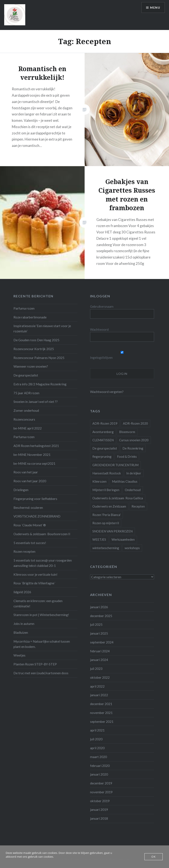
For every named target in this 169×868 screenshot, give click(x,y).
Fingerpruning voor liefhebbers (35, 499)
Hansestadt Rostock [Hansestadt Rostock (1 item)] (107, 473)
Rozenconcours (24, 419)
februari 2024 (100, 651)
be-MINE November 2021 (32, 455)
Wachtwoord (99, 329)
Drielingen (21, 490)
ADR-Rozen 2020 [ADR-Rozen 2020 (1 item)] (135, 423)
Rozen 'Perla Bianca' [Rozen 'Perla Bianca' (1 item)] (106, 515)
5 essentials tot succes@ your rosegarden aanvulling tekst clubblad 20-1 (43, 563)
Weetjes (19, 655)
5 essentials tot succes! (30, 543)
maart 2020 (98, 757)
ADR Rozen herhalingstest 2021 (36, 446)
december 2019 (101, 783)
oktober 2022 (100, 677)
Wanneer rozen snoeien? (31, 366)
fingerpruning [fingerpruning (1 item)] (102, 456)
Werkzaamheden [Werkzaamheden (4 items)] (123, 539)
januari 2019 (99, 810)
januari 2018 (99, 818)
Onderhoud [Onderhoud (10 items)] (133, 490)
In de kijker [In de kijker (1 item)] (134, 473)
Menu (155, 7)
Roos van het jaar (26, 472)
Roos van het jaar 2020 (30, 481)
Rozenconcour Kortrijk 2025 (34, 349)
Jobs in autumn (24, 624)
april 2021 (97, 730)
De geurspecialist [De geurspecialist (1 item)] (105, 448)
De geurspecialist (26, 375)
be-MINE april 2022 (28, 428)
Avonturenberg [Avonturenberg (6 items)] (103, 432)
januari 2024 (99, 660)
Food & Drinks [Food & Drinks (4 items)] (127, 456)
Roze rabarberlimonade (30, 317)
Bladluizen (21, 632)
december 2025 (101, 616)
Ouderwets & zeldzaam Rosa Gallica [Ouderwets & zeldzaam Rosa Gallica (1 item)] (118, 498)
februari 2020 (100, 766)
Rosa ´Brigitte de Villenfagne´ (34, 583)
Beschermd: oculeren (28, 508)
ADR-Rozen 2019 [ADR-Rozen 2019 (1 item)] (105, 423)
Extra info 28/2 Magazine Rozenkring (40, 384)
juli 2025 (96, 624)
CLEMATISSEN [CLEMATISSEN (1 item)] (103, 440)
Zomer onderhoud (26, 410)
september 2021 (102, 722)
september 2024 (102, 642)
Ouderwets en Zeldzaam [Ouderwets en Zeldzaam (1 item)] (109, 506)
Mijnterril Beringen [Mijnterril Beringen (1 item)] (106, 490)
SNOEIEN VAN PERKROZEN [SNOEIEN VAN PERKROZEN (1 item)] (112, 531)
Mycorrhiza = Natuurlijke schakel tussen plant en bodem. (42, 644)
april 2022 (97, 686)
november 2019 (101, 792)
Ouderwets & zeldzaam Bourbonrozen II (42, 534)
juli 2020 (96, 739)
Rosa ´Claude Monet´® (30, 525)
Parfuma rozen (24, 308)
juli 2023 (96, 669)
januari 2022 (99, 695)
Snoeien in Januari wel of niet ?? (36, 402)
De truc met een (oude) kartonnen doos (41, 673)
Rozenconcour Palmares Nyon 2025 (39, 358)
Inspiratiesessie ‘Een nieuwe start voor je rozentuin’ (42, 328)
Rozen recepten (24, 551)
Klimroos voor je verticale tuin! (35, 574)
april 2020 (97, 748)
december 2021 (101, 704)
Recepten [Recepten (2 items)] (138, 506)
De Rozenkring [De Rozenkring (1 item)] (133, 448)
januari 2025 (99, 633)
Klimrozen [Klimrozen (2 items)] (99, 481)
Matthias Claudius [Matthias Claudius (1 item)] (125, 481)
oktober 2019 (100, 801)
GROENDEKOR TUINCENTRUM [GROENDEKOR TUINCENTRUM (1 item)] (115, 465)
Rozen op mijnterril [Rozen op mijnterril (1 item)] (106, 523)
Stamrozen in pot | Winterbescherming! (41, 615)
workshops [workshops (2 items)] (132, 548)
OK (154, 857)
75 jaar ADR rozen (26, 393)
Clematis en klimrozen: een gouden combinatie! (38, 603)
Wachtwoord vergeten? (107, 392)
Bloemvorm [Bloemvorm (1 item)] (127, 432)
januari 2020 (99, 774)
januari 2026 (99, 607)
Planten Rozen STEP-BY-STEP (35, 664)
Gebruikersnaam (102, 306)
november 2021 (101, 713)
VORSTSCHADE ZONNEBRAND (37, 516)
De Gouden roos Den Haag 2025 (36, 340)
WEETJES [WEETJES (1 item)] (99, 539)
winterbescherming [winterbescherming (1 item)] (106, 548)
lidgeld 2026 (22, 592)
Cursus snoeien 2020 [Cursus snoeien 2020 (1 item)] (134, 440)
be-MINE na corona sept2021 (34, 463)
